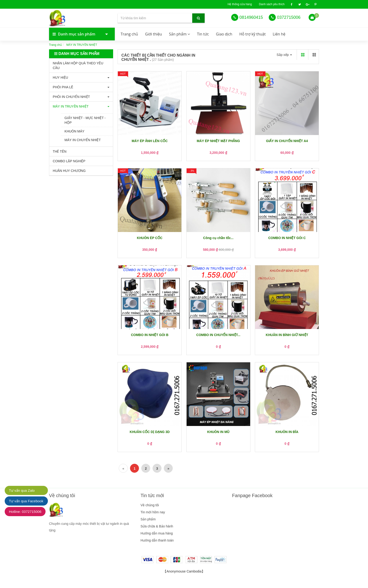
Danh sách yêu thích (272, 4)
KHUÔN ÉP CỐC (150, 238)
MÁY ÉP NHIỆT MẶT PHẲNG (218, 141)
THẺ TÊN (60, 151)
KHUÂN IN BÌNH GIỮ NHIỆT (287, 335)
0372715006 (289, 17)
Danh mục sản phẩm (77, 34)
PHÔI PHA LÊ (63, 87)
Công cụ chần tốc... (218, 238)
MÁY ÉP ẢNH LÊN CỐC (150, 141)
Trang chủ (129, 34)
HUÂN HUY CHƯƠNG (69, 171)
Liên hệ (279, 34)
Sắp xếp (284, 55)
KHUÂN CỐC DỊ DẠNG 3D (150, 432)
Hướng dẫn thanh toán (157, 540)
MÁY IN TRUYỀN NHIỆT (71, 106)
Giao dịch (224, 34)
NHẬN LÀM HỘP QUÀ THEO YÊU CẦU (78, 66)
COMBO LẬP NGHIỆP (69, 161)
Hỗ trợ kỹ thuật (253, 34)
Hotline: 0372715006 (25, 512)
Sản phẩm (179, 34)
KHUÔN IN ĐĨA (287, 432)
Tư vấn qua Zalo (22, 490)
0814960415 (251, 17)
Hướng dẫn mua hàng (157, 533)
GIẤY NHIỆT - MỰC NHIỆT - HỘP (85, 120)
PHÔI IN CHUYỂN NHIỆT (71, 97)
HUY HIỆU (60, 77)
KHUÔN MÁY (75, 131)
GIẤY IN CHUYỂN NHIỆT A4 (287, 141)
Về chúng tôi (150, 505)
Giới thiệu (153, 34)
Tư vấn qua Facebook (26, 501)
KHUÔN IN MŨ (218, 432)
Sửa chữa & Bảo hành (157, 526)
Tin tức (203, 34)
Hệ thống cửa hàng (240, 4)
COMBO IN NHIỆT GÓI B (150, 335)
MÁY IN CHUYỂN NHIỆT (83, 140)
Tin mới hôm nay (153, 512)
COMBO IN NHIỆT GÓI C (287, 238)
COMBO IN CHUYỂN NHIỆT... (218, 335)
